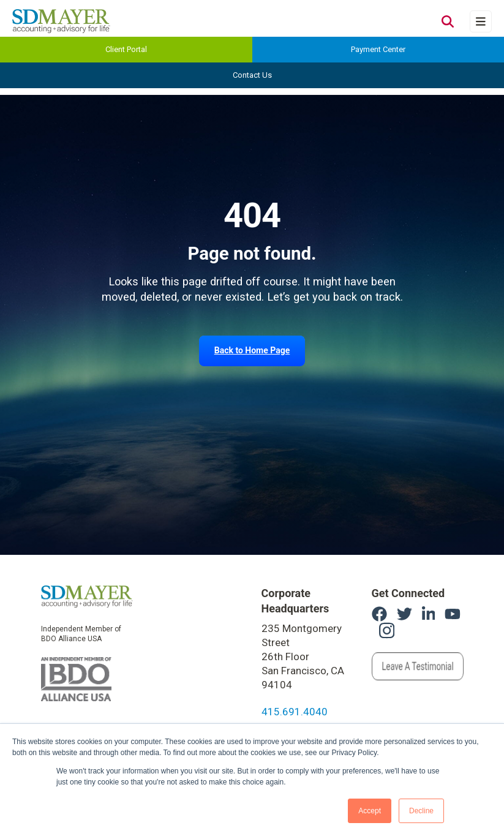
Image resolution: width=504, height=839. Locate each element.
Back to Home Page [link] (252, 350)
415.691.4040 (295, 712)
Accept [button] (370, 811)
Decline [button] (421, 811)
